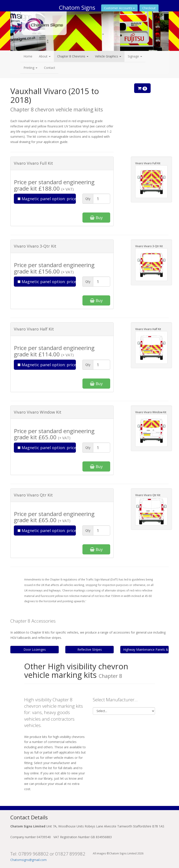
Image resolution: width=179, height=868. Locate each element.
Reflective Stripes (90, 649)
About (45, 56)
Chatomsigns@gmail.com (28, 860)
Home (28, 56)
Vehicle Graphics (108, 56)
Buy (96, 218)
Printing (30, 68)
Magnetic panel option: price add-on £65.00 (47, 365)
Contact (50, 68)
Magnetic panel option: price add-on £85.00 (47, 199)
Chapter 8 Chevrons (73, 56)
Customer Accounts (119, 8)
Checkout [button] (149, 8)
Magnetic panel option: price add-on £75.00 (47, 282)
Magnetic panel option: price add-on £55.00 (47, 448)
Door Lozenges (35, 649)
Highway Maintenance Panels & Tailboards (146, 649)
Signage (135, 56)
